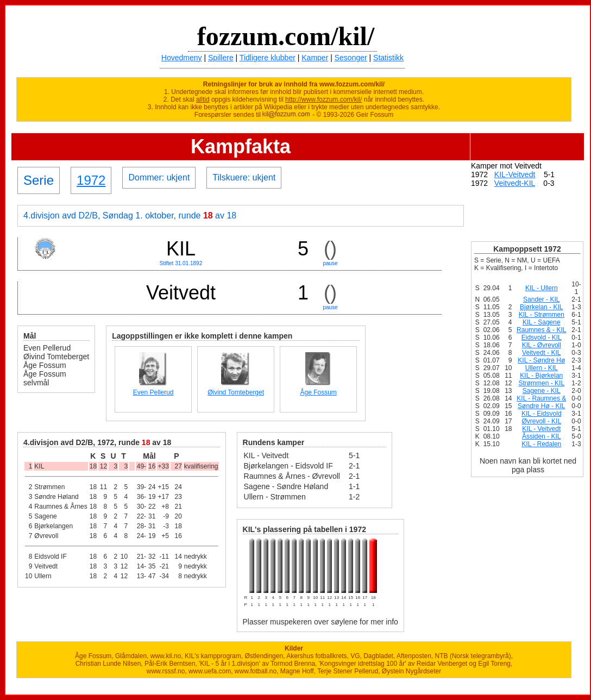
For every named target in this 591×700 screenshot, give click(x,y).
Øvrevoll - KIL (541, 421)
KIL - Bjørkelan (541, 376)
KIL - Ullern (542, 288)
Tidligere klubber (268, 58)
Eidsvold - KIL (542, 337)
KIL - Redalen (541, 444)
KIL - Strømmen (542, 315)
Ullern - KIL (542, 368)
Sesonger (351, 58)
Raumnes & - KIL (541, 330)
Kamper (315, 58)
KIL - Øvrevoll (542, 345)
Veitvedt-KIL (515, 183)
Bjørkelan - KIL (541, 307)
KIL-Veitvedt (515, 174)
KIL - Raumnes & (541, 398)
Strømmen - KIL (541, 383)
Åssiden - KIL (541, 436)
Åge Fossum (318, 392)
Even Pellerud (153, 392)
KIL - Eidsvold (542, 414)
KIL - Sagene (542, 322)
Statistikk (388, 58)
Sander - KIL (541, 299)
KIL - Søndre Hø (541, 360)
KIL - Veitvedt (541, 429)
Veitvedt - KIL (541, 353)
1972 (91, 180)
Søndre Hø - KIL (541, 406)
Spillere (221, 58)
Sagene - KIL (542, 391)
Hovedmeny (182, 58)
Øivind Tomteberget (236, 392)
